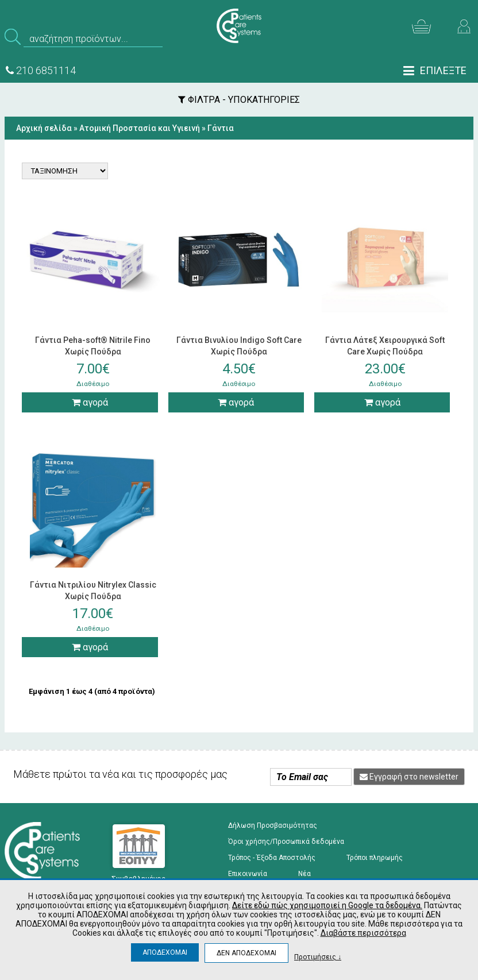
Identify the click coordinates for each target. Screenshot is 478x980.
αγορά (90, 402)
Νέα (304, 874)
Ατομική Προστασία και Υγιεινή (140, 128)
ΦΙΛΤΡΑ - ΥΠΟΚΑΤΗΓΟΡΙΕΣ (239, 100)
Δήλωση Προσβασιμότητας (273, 825)
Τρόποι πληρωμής (375, 858)
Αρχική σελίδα (44, 128)
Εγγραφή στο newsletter (409, 777)
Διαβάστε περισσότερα (363, 933)
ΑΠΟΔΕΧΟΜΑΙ (165, 952)
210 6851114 (41, 70)
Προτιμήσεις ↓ (318, 957)
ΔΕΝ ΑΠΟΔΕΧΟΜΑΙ (246, 953)
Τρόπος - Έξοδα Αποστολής (272, 858)
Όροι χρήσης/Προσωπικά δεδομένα (286, 842)
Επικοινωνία (248, 874)
